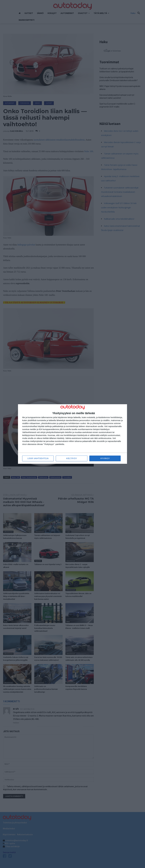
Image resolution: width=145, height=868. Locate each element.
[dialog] (72, 434)
